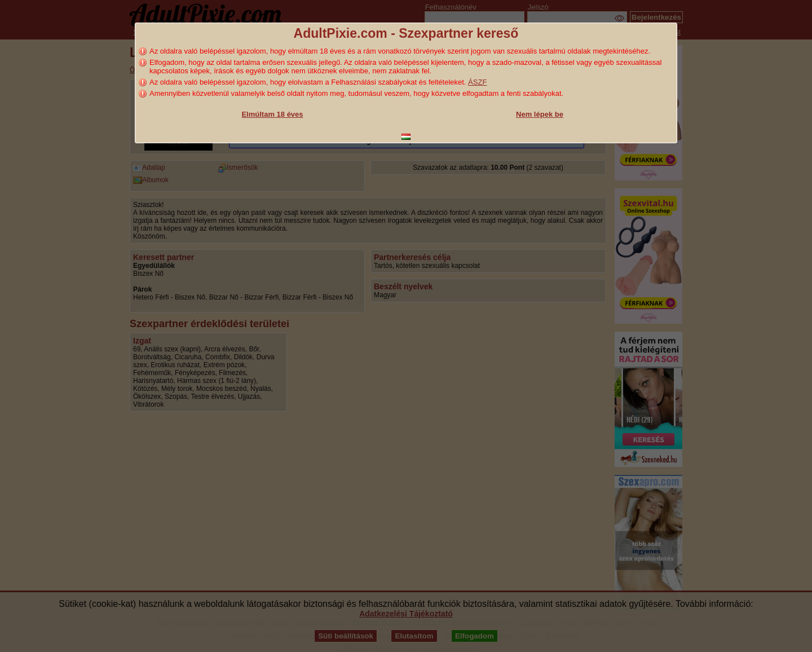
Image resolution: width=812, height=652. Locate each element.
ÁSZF (477, 82)
